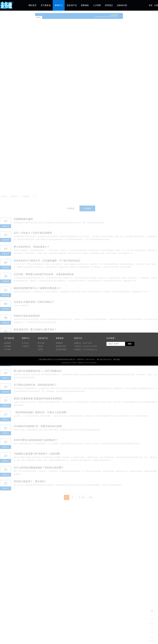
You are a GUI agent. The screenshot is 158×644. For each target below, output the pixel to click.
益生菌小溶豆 (61, 357)
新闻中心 (59, 5)
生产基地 (7, 360)
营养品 (40, 360)
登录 (151, 5)
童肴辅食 (85, 5)
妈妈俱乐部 (122, 5)
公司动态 (25, 354)
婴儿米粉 (41, 354)
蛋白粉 (40, 357)
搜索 (130, 354)
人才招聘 (97, 5)
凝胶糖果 (59, 354)
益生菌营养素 (61, 360)
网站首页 (33, 5)
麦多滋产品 (72, 5)
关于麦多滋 (46, 5)
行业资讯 (25, 357)
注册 (156, 5)
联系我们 (109, 5)
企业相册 (7, 357)
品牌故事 (7, 354)
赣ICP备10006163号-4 (104, 370)
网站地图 (117, 370)
